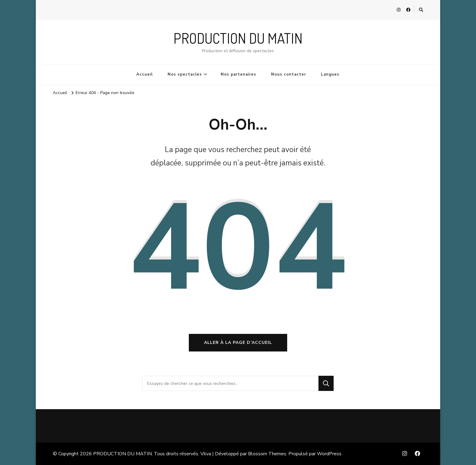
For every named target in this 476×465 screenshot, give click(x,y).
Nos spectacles (185, 74)
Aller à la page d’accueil (238, 343)
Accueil (144, 74)
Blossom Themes (267, 454)
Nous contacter (289, 74)
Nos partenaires (238, 74)
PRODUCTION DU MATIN (238, 38)
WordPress (329, 454)
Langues (330, 74)
